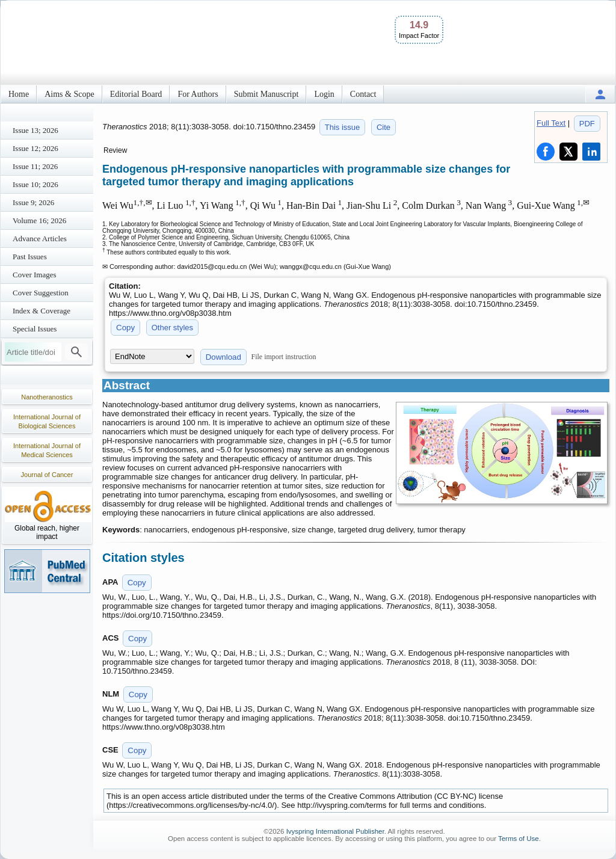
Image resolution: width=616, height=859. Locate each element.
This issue (343, 127)
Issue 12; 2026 (35, 148)
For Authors (198, 94)
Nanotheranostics (47, 397)
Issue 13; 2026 (35, 130)
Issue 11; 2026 (35, 166)
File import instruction (284, 357)
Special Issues (35, 329)
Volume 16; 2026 (39, 220)
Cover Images (35, 275)
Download (223, 357)
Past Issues (30, 257)
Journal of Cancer (47, 475)
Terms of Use (519, 839)
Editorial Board (136, 94)
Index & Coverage (42, 311)
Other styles (172, 328)
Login (324, 94)
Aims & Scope (69, 94)
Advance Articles (40, 239)
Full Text (551, 123)
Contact (363, 94)
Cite (383, 127)
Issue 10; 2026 (35, 184)
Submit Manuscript (266, 94)
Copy (125, 328)
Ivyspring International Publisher (335, 831)
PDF (587, 124)
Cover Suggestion (41, 293)
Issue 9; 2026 (33, 202)
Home (19, 94)
